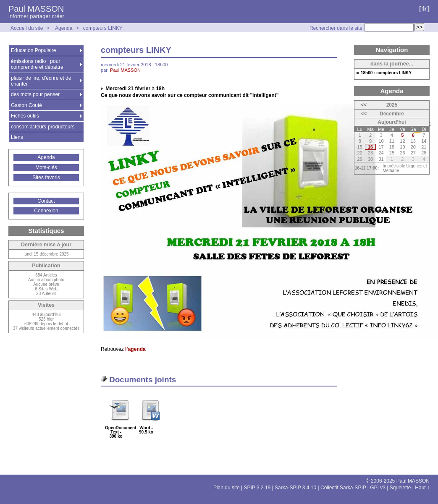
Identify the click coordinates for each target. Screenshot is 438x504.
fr (424, 9)
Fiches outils (25, 116)
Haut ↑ (422, 488)
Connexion (46, 211)
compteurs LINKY (103, 28)
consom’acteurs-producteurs (43, 127)
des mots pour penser (35, 94)
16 (370, 147)
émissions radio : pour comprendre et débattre (37, 64)
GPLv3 (378, 488)
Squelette (400, 488)
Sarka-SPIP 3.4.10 (295, 488)
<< (364, 105)
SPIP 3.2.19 (257, 488)
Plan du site (227, 488)
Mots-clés (46, 167)
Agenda (64, 28)
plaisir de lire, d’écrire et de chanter (41, 81)
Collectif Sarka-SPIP (343, 488)
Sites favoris (46, 178)
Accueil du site (27, 28)
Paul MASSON (36, 9)
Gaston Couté (26, 105)
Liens (17, 137)
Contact (46, 201)
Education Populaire (33, 50)
